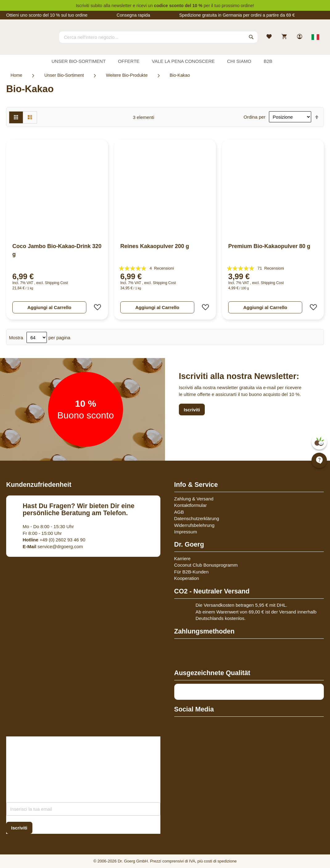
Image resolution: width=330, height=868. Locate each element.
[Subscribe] (19, 828)
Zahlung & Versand (194, 499)
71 (271, 268)
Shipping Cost (56, 283)
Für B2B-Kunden (192, 572)
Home (16, 75)
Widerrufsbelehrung (194, 525)
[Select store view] (316, 37)
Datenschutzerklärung (197, 518)
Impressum (186, 532)
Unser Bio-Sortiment (64, 75)
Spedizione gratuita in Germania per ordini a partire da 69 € (237, 15)
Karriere (182, 558)
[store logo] (29, 43)
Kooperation (187, 578)
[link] (300, 37)
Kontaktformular (191, 505)
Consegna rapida (133, 15)
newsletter (122, 6)
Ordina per (255, 117)
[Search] (251, 37)
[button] (96, 307)
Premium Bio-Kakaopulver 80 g (269, 246)
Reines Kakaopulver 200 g (155, 246)
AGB (179, 512)
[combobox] (158, 37)
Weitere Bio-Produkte (127, 75)
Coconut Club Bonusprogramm (206, 565)
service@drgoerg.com (53, 546)
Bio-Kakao (180, 75)
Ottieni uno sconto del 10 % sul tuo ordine (47, 15)
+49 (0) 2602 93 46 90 (54, 540)
